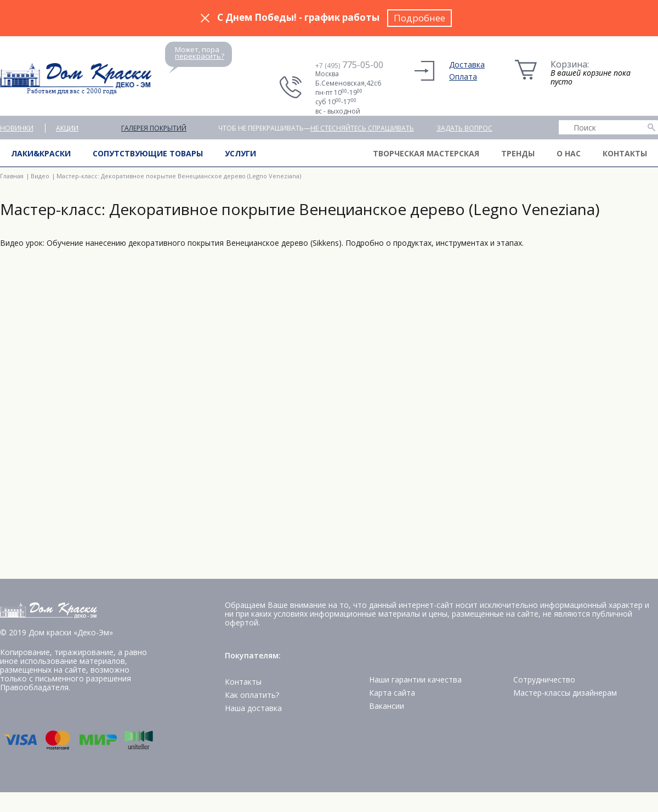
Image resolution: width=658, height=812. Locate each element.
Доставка (467, 64)
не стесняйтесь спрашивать (362, 128)
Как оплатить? (252, 695)
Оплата (463, 77)
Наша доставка (253, 708)
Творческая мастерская (426, 153)
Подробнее (419, 18)
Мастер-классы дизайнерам (565, 693)
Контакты (625, 153)
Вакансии (387, 706)
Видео (40, 176)
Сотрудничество (544, 680)
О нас (569, 153)
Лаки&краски (41, 153)
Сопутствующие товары (148, 153)
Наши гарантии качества (415, 680)
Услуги (240, 153)
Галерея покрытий (154, 128)
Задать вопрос (464, 128)
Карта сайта (392, 693)
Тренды (518, 153)
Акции (67, 128)
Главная (12, 176)
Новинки (17, 128)
